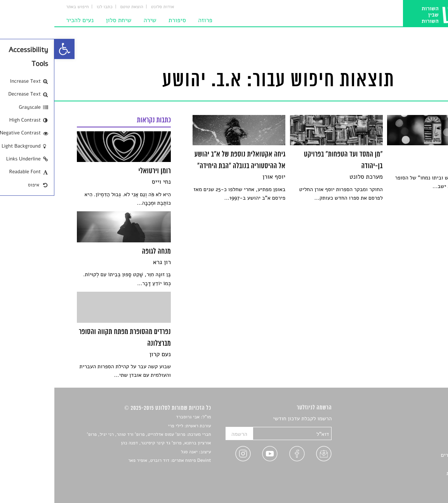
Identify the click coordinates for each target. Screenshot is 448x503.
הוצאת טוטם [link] (77, 7)
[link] (10, 49)
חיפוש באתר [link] (23, 7)
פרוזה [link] (151, 20)
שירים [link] (419, 428)
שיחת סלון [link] (64, 20)
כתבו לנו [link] (50, 7)
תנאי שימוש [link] (413, 482)
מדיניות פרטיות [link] (409, 473)
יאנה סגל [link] (135, 452)
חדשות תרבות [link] (411, 437)
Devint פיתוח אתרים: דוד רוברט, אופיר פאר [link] (115, 461)
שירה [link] (96, 20)
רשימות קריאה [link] (410, 446)
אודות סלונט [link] (108, 7)
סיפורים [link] (417, 419)
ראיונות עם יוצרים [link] (406, 455)
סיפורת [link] (123, 20)
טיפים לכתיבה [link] (411, 464)
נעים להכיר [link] (25, 20)
